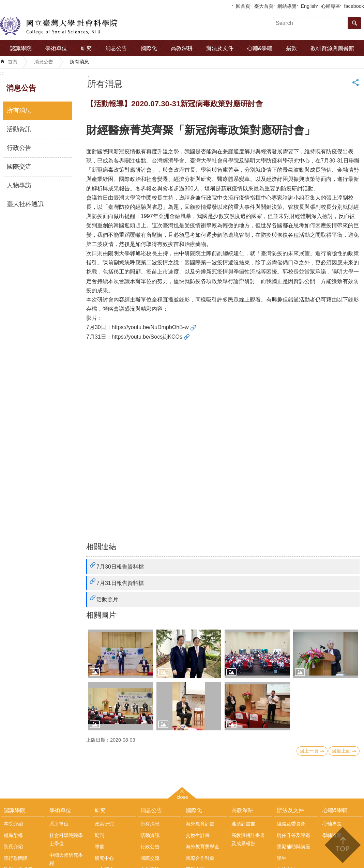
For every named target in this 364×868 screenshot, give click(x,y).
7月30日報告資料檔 (120, 567)
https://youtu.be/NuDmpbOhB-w (150, 327)
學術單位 (56, 48)
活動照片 (107, 599)
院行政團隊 (16, 858)
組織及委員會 (291, 824)
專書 (100, 847)
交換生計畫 (198, 835)
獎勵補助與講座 (293, 847)
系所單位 (59, 824)
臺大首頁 (264, 6)
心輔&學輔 (260, 48)
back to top (342, 845)
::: (2, 73)
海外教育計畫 (200, 824)
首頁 (13, 62)
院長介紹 (13, 847)
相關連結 (101, 547)
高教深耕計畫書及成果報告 (248, 839)
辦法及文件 (220, 48)
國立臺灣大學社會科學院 (59, 26)
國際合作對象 (200, 858)
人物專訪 (19, 185)
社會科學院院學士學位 (66, 839)
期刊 (100, 835)
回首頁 (243, 6)
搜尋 (354, 23)
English (309, 6)
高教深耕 (182, 48)
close (182, 796)
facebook (354, 6)
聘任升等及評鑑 (293, 835)
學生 (282, 858)
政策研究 (104, 824)
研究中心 (104, 858)
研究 (86, 48)
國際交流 (19, 167)
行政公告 (19, 148)
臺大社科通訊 (25, 204)
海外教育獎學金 (202, 847)
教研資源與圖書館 (332, 48)
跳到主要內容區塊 (4, 4)
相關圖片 (101, 615)
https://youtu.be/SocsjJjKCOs (147, 337)
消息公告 (116, 48)
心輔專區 (331, 6)
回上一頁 (309, 751)
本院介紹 (13, 824)
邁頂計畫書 (243, 824)
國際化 (149, 48)
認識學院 (21, 48)
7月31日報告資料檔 (120, 583)
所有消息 (79, 62)
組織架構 (13, 835)
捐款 (291, 48)
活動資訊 (19, 129)
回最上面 (341, 751)
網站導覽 (287, 6)
